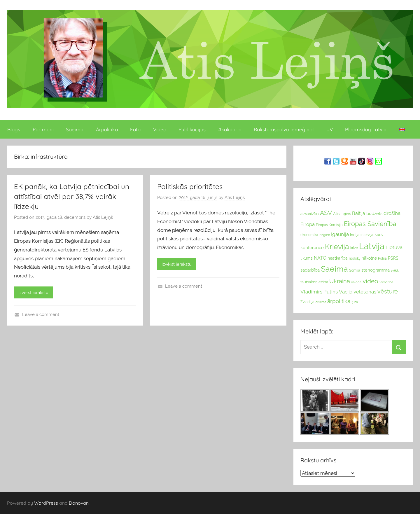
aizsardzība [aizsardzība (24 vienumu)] (310, 214)
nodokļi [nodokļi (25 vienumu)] (355, 258)
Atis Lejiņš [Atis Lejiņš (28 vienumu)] (342, 214)
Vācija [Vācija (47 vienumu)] (346, 292)
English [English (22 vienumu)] (325, 235)
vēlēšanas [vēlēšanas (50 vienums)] (365, 292)
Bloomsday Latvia (366, 129)
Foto (135, 129)
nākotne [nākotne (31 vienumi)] (369, 258)
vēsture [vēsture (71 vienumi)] (388, 291)
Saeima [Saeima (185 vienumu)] (334, 269)
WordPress (46, 503)
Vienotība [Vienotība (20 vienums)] (386, 282)
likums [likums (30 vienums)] (307, 258)
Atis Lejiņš (103, 217)
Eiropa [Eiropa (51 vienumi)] (308, 224)
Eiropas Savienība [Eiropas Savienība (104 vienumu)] (370, 224)
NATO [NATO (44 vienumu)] (320, 258)
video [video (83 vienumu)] (370, 281)
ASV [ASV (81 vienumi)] (326, 213)
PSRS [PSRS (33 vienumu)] (393, 258)
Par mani (43, 129)
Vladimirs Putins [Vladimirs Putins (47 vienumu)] (319, 292)
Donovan (79, 503)
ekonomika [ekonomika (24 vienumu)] (309, 235)
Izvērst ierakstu (33, 293)
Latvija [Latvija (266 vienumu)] (372, 246)
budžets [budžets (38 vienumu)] (374, 214)
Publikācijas (192, 129)
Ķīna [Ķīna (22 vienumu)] (355, 302)
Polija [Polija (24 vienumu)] (382, 258)
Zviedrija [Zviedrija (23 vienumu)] (307, 302)
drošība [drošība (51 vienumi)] (392, 213)
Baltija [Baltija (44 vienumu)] (359, 213)
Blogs (14, 129)
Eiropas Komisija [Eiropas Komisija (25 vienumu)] (329, 225)
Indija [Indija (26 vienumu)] (355, 235)
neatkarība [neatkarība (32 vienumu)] (338, 258)
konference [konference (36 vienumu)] (312, 248)
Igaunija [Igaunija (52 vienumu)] (340, 234)
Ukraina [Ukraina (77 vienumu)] (340, 281)
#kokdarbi (230, 129)
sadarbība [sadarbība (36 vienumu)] (310, 270)
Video (160, 129)
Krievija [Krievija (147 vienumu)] (337, 247)
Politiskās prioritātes (190, 186)
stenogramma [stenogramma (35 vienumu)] (376, 270)
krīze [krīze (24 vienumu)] (354, 248)
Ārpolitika (107, 129)
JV (330, 129)
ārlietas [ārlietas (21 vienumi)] (321, 302)
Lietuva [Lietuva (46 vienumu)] (394, 247)
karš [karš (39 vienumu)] (379, 235)
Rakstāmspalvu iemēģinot (284, 129)
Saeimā (75, 129)
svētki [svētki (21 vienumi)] (395, 271)
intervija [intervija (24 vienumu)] (367, 235)
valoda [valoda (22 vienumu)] (356, 282)
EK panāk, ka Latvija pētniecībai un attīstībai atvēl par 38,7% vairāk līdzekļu (72, 196)
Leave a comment (41, 314)
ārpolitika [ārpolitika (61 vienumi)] (339, 301)
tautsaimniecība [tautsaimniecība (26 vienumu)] (314, 282)
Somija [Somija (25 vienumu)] (355, 270)
